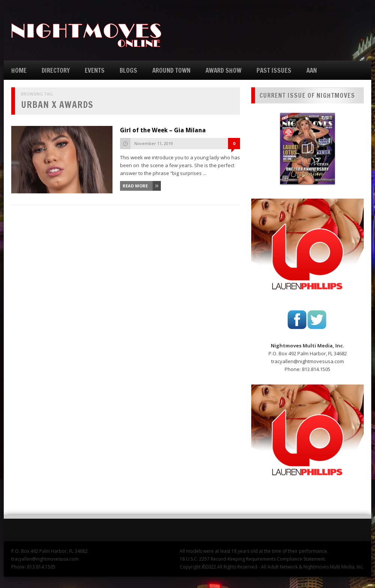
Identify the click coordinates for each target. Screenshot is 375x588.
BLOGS (128, 70)
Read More (135, 186)
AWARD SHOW (223, 70)
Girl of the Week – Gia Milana (163, 130)
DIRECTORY (56, 70)
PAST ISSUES (274, 70)
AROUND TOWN (171, 70)
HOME (19, 70)
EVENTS (95, 70)
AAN (312, 70)
